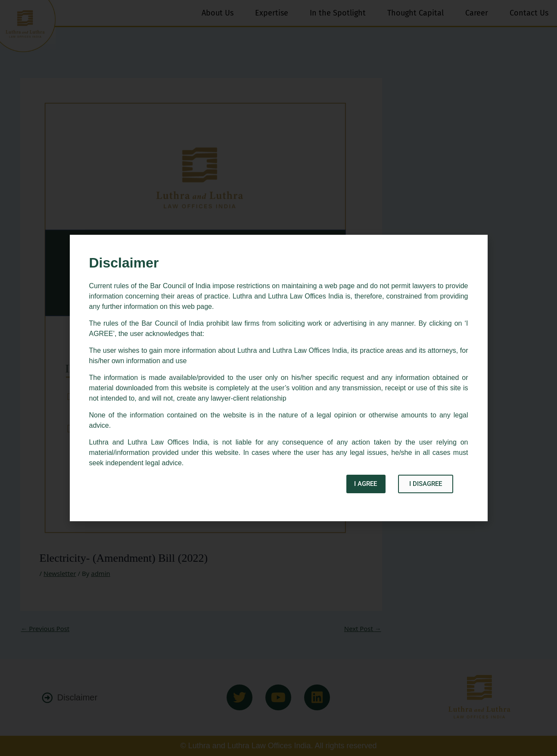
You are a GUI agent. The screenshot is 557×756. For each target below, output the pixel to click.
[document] (278, 378)
